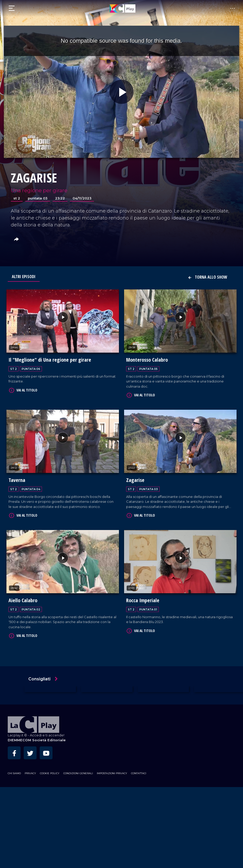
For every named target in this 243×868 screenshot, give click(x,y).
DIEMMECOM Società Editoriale (37, 739)
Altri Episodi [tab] (24, 277)
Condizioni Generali (78, 772)
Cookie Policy (50, 772)
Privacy (30, 772)
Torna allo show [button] (207, 277)
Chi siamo (14, 772)
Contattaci (139, 772)
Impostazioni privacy (112, 772)
